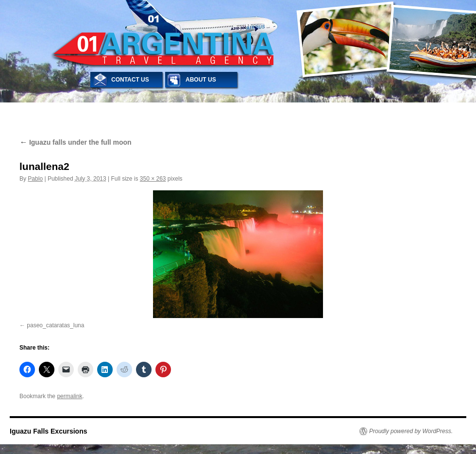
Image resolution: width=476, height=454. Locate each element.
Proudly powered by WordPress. (411, 431)
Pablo (35, 179)
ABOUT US (201, 80)
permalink (69, 396)
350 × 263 (153, 179)
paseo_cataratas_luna (55, 325)
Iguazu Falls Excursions (49, 431)
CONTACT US (130, 80)
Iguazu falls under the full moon (76, 142)
